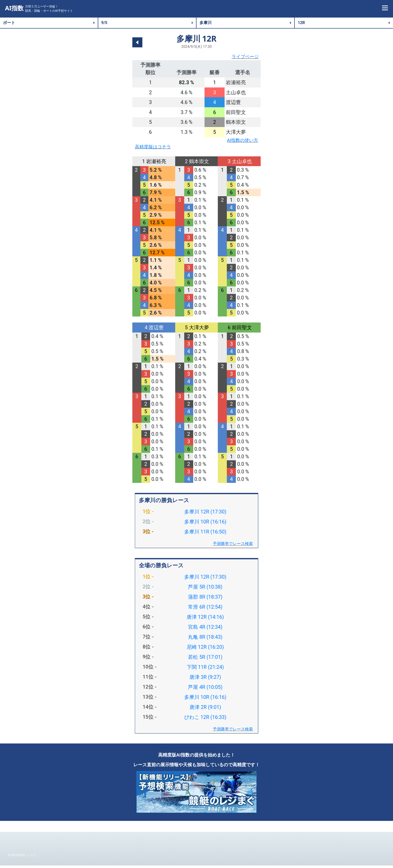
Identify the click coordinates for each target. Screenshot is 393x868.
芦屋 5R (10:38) (205, 589)
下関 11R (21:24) (205, 670)
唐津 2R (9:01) (205, 710)
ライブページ (244, 57)
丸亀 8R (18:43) (205, 639)
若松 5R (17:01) (205, 660)
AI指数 (14, 8)
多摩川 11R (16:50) (205, 534)
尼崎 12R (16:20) (205, 649)
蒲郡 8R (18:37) (205, 599)
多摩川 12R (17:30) (205, 514)
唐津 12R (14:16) (205, 619)
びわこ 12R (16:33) (205, 720)
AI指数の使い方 (241, 142)
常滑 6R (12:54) (205, 609)
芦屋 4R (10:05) (205, 690)
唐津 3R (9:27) (205, 680)
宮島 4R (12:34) (205, 629)
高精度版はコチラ (155, 149)
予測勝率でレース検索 (233, 546)
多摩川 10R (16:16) (205, 524)
